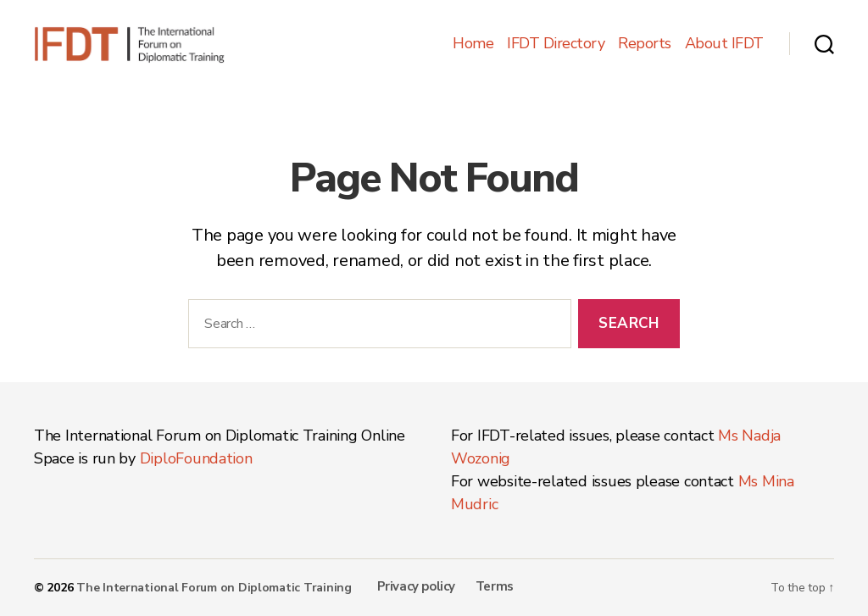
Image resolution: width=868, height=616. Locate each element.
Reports (645, 44)
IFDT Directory (556, 44)
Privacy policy (416, 586)
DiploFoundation (196, 458)
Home (473, 44)
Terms (495, 586)
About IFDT (724, 44)
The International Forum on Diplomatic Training (214, 588)
